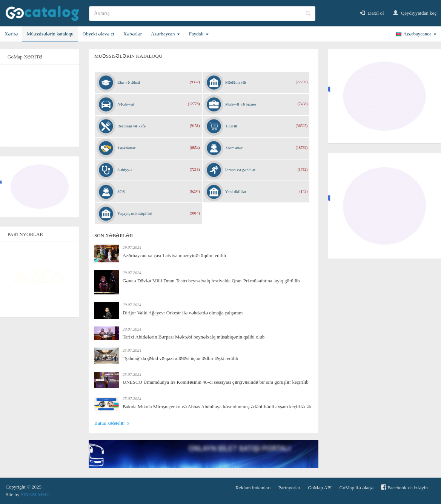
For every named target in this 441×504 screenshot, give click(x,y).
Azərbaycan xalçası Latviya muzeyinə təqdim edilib (174, 255)
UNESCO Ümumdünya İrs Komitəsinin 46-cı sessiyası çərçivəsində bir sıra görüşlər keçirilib (216, 382)
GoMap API (320, 488)
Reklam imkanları (253, 488)
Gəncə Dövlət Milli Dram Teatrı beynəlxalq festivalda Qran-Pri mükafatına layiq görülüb (211, 281)
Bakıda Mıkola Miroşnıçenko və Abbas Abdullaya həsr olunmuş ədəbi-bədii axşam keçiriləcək (217, 407)
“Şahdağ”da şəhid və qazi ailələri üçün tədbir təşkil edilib (180, 358)
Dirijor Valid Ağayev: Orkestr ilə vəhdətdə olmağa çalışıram (183, 313)
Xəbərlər (133, 34)
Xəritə (11, 34)
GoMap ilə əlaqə (356, 488)
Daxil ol (372, 13)
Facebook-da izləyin (404, 487)
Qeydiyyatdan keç (415, 13)
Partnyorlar (289, 488)
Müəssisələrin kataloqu (50, 34)
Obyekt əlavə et (98, 34)
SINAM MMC (35, 494)
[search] (202, 14)
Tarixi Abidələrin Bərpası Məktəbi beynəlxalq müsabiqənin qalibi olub (194, 337)
